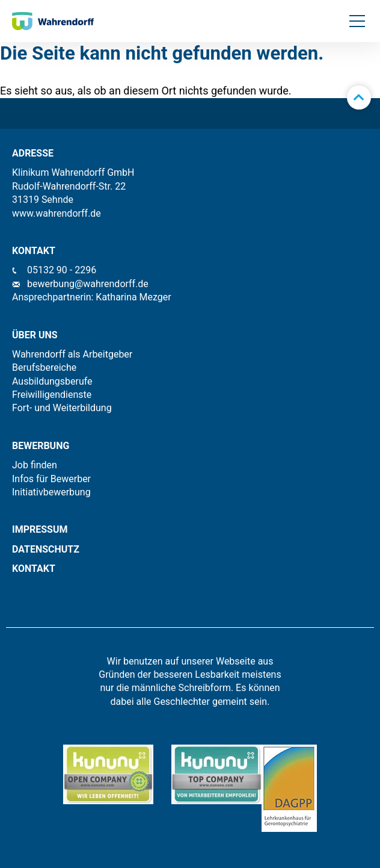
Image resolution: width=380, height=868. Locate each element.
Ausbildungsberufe (52, 381)
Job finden (35, 465)
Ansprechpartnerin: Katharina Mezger (92, 297)
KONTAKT (34, 569)
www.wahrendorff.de (57, 213)
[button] (357, 21)
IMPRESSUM (40, 529)
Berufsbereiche (44, 367)
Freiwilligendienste (52, 395)
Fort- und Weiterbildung (62, 408)
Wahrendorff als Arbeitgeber (72, 354)
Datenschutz (46, 549)
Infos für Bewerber (51, 479)
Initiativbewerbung (51, 492)
